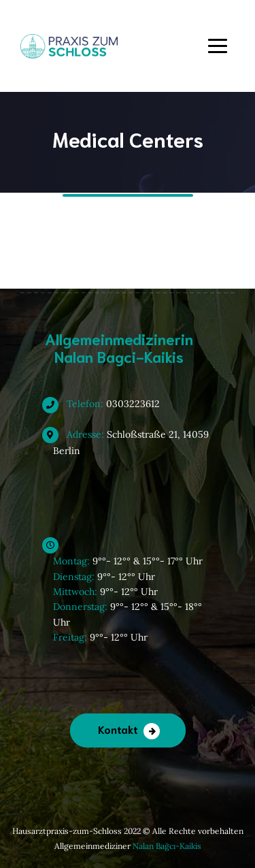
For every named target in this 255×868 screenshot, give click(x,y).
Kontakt (118, 729)
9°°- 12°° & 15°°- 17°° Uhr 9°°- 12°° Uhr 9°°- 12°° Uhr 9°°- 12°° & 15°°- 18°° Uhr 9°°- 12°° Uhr (128, 591)
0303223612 (106, 404)
